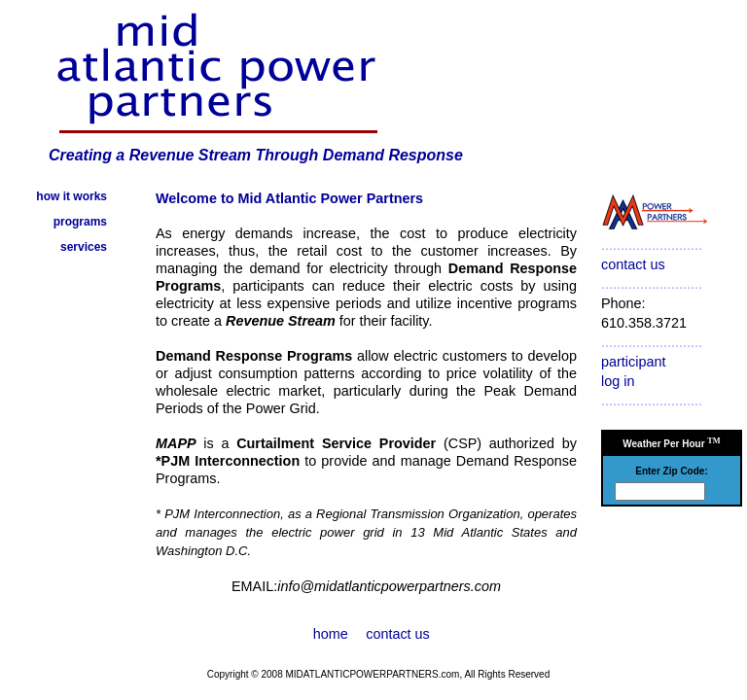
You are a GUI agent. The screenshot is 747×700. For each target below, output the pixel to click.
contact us (633, 264)
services (84, 247)
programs (80, 222)
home (331, 634)
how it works (71, 196)
